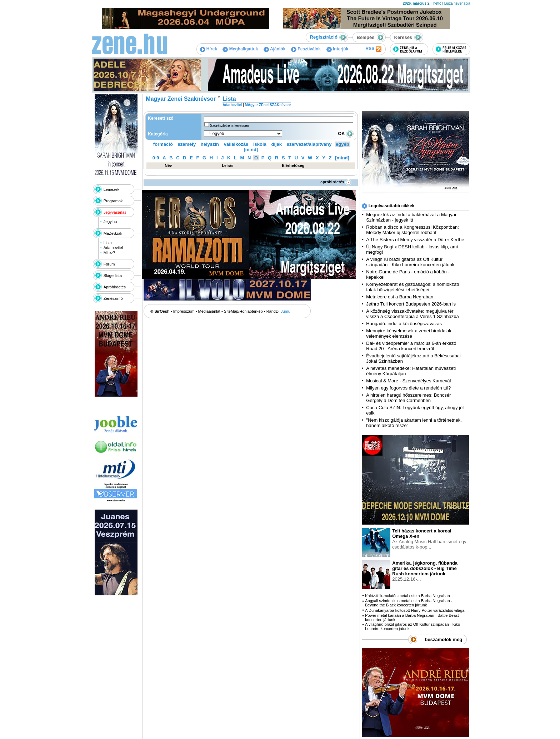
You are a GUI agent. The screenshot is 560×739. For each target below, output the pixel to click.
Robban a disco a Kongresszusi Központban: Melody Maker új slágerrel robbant (412, 230)
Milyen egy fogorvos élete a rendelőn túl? (408, 388)
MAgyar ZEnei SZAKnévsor (268, 105)
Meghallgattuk (240, 49)
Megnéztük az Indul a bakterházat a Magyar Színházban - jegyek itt (411, 217)
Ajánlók (274, 49)
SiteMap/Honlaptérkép (243, 311)
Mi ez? (109, 253)
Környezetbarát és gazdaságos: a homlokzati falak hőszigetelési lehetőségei (412, 287)
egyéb (342, 144)
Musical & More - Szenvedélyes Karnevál (408, 381)
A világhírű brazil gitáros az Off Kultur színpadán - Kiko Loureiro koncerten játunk (410, 262)
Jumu (286, 311)
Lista (108, 243)
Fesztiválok (306, 49)
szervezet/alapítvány (309, 144)
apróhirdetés (336, 182)
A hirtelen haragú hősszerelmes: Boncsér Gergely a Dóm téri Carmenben (408, 398)
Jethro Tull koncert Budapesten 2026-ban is (411, 304)
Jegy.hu (110, 222)
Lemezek (112, 189)
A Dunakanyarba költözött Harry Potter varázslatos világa (415, 610)
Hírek (209, 49)
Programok (113, 201)
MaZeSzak (113, 233)
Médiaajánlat (209, 311)
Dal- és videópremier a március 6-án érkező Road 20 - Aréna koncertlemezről (411, 346)
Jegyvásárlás (115, 212)
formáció (163, 144)
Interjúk (337, 49)
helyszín (210, 144)
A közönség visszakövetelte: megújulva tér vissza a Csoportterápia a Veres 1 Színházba (412, 314)
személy (187, 144)
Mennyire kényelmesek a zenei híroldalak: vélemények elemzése (409, 333)
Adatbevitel (113, 248)
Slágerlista (113, 276)
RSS (373, 49)
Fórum (109, 264)
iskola (260, 144)
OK (346, 133)
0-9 (156, 158)
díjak (276, 144)
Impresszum (184, 311)
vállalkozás (236, 144)
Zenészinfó (113, 298)
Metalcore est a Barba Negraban (400, 297)
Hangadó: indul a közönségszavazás (404, 324)
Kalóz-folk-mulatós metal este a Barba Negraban (407, 596)
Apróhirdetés (115, 287)
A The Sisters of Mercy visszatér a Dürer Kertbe (415, 240)
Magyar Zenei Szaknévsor (181, 99)
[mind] (251, 150)
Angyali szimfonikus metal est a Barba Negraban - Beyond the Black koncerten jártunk (409, 603)
